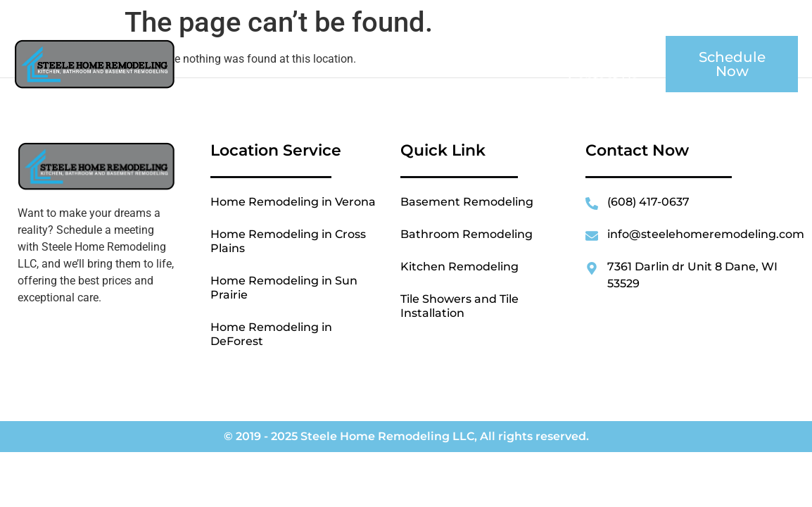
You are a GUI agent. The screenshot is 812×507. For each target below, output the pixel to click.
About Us (406, 48)
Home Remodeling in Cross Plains (288, 241)
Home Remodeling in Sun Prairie (284, 288)
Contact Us (603, 80)
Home (329, 48)
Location (600, 48)
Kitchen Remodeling (459, 267)
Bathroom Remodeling (467, 234)
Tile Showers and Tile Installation (459, 306)
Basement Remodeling (467, 202)
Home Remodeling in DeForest (271, 334)
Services (499, 48)
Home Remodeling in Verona (293, 202)
